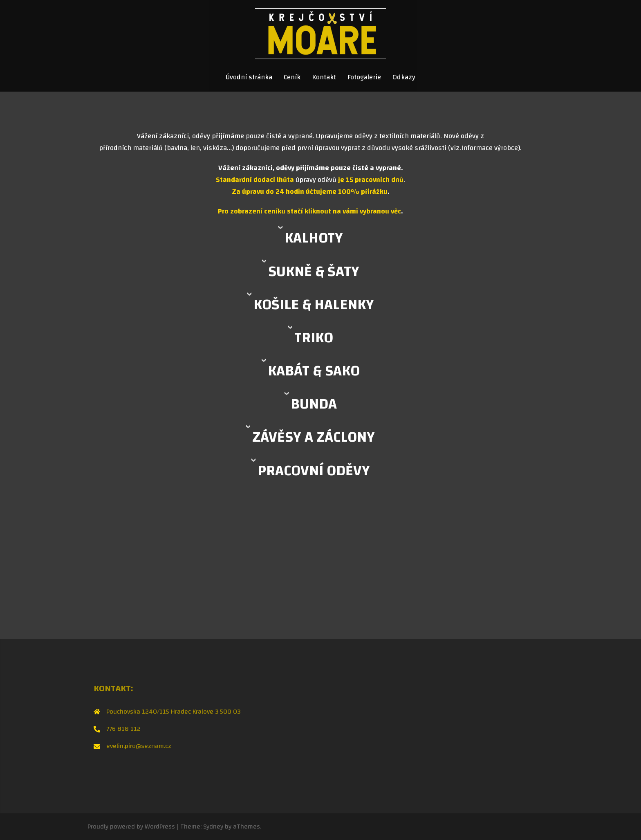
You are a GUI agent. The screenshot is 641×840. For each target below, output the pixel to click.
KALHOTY (314, 238)
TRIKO (314, 338)
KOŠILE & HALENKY (314, 305)
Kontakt (324, 77)
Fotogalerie (364, 77)
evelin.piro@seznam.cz (139, 746)
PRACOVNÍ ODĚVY (314, 471)
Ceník (292, 77)
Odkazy (404, 77)
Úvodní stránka (249, 77)
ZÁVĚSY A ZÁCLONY (314, 437)
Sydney (213, 827)
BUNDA (314, 404)
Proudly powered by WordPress (131, 827)
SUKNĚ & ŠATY (314, 272)
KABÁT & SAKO (314, 371)
